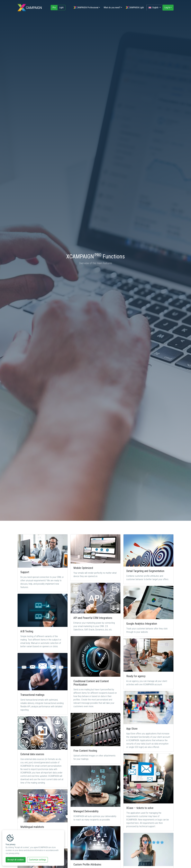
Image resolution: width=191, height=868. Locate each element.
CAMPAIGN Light (135, 8)
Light (61, 8)
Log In (167, 8)
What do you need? (112, 8)
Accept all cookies (16, 860)
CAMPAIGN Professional (86, 8)
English (154, 8)
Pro (54, 8)
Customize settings (37, 860)
